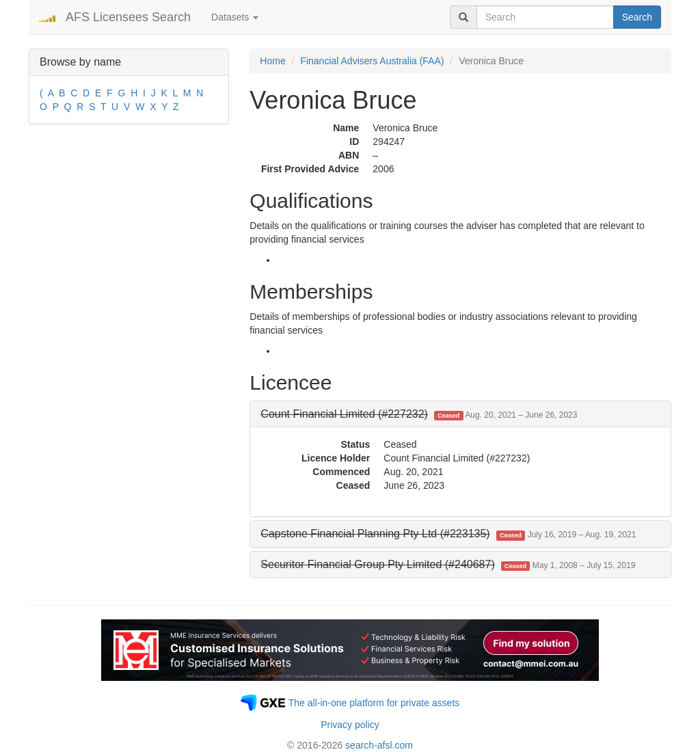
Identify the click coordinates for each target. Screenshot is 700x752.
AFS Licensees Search (128, 17)
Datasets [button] (235, 17)
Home (272, 61)
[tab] (460, 414)
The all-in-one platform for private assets (374, 703)
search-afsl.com (379, 745)
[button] (419, 414)
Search (637, 17)
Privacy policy (350, 725)
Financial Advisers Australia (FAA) (372, 61)
